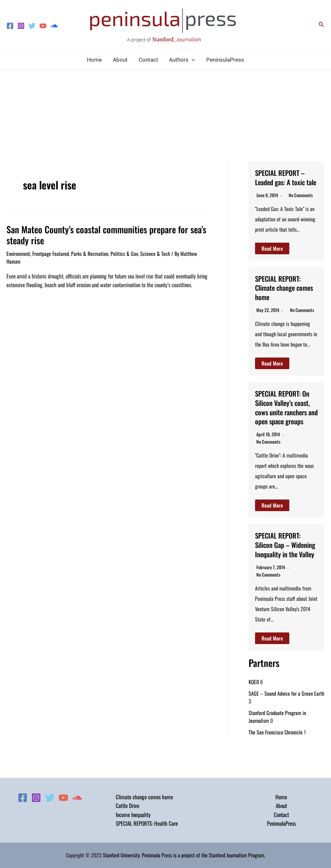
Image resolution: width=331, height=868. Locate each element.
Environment (18, 252)
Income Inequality (133, 815)
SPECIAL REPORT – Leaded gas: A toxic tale (284, 182)
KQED (254, 710)
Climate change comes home (144, 797)
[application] (192, 60)
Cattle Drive (128, 806)
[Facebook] (10, 26)
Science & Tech (155, 252)
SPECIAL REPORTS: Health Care (147, 823)
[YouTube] (43, 26)
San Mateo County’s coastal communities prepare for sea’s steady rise (99, 234)
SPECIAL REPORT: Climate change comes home (281, 297)
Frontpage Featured (51, 252)
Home (281, 797)
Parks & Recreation (90, 252)
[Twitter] (32, 26)
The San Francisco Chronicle (276, 760)
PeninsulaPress (281, 823)
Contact (281, 815)
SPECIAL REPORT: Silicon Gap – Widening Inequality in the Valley (284, 568)
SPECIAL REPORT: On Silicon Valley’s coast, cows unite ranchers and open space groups (286, 421)
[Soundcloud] (54, 26)
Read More (272, 257)
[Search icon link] (322, 25)
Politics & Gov (124, 252)
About (281, 806)
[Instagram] (21, 26)
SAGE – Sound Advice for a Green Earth (286, 722)
